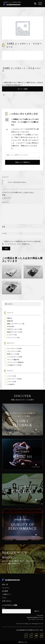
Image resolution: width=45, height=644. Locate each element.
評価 (4, 195)
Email (4, 608)
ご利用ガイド (7, 594)
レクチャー (11, 335)
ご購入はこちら (22, 642)
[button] (4, 95)
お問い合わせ (7, 601)
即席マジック (12, 354)
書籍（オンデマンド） (15, 324)
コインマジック (13, 351)
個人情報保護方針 (22, 630)
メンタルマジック (13, 357)
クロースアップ (13, 379)
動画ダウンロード (13, 332)
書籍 (9, 321)
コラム (4, 598)
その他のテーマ (13, 365)
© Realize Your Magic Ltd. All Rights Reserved (30, 624)
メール (4, 233)
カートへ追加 (23, 89)
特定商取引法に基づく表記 (35, 630)
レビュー (6, 202)
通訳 (9, 318)
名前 (4, 227)
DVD (9, 326)
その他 (10, 384)
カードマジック (13, 348)
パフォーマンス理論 (14, 362)
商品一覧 (5, 584)
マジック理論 (12, 360)
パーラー (10, 376)
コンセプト (6, 588)
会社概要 (5, 591)
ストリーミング (13, 337)
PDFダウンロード (13, 329)
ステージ (10, 382)
